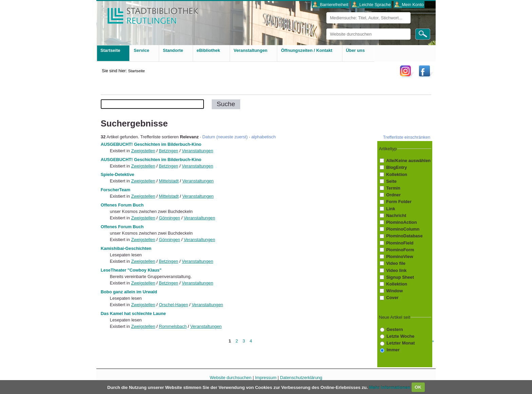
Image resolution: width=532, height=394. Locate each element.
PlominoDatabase (404, 236)
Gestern (395, 329)
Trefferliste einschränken (407, 137)
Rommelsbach (173, 326)
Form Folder (399, 202)
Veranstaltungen (198, 151)
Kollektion (397, 174)
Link (391, 209)
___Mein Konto (409, 5)
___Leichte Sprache (372, 5)
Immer (393, 350)
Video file (396, 263)
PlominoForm (400, 250)
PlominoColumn (403, 229)
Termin (393, 188)
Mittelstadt (169, 181)
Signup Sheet (400, 277)
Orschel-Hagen (173, 305)
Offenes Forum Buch (122, 205)
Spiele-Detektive (118, 174)
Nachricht (396, 215)
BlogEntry (396, 167)
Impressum (266, 378)
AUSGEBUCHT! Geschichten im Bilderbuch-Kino (151, 144)
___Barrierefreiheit (330, 5)
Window (394, 291)
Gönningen (169, 218)
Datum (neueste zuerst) (225, 137)
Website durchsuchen (326, 28)
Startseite (136, 71)
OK (418, 387)
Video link (396, 270)
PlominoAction (401, 222)
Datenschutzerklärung (301, 378)
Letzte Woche (400, 336)
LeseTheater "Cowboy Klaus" (131, 270)
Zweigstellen (143, 151)
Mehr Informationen (390, 387)
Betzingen (168, 151)
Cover (392, 298)
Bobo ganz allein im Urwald (129, 292)
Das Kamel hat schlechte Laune (133, 313)
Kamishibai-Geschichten (126, 248)
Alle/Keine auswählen (408, 161)
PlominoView (400, 257)
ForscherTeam (116, 190)
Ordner (393, 195)
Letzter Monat (401, 343)
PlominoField (400, 243)
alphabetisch (264, 137)
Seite (391, 181)
